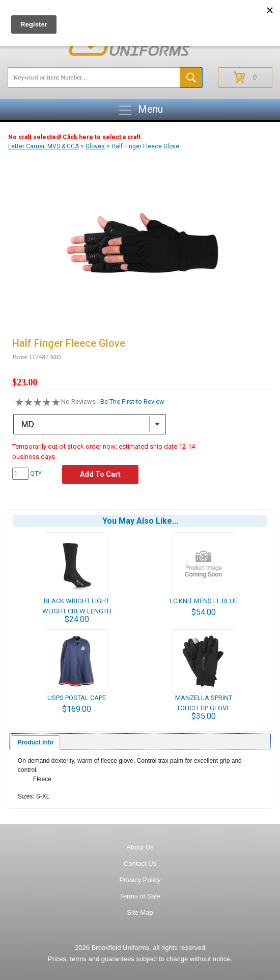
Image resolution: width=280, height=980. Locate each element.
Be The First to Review (132, 402)
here (86, 137)
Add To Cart (100, 474)
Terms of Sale (140, 896)
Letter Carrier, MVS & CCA (44, 146)
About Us (140, 847)
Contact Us (140, 863)
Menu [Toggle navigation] (140, 110)
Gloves (95, 146)
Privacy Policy (140, 880)
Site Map (140, 912)
